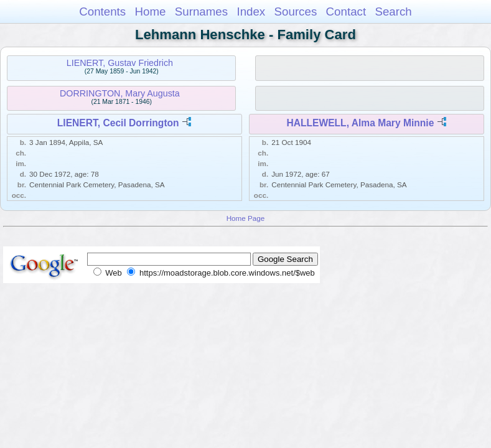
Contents (102, 12)
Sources (296, 12)
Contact (346, 12)
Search (393, 12)
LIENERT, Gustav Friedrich (120, 63)
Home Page (246, 218)
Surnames (201, 12)
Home (150, 12)
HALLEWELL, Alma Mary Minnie (361, 123)
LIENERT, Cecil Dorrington (118, 123)
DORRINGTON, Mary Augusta (120, 93)
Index (251, 12)
